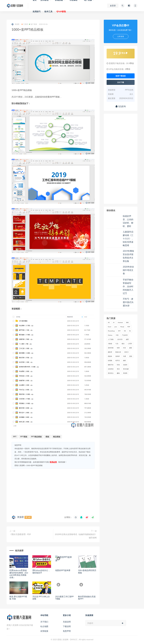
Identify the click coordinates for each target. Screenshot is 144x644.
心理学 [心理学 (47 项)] (130, 344)
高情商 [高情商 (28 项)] (125, 373)
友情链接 (44, 631)
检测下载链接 (121, 76)
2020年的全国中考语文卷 (128, 270)
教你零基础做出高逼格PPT (87, 598)
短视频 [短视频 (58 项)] (110, 360)
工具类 (25, 24)
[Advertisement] (53, 491)
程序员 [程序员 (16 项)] (118, 360)
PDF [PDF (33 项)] (129, 327)
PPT (15, 437)
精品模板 (57, 437)
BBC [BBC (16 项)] (128, 322)
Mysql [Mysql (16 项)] (122, 327)
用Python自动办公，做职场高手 (41, 571)
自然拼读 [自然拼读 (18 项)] (111, 369)
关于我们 (44, 622)
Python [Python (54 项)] (110, 335)
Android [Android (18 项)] (120, 322)
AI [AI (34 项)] (114, 322)
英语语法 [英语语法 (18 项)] (111, 373)
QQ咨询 (121, 106)
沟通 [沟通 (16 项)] (124, 356)
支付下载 (121, 82)
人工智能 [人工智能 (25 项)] (111, 339)
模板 (47, 437)
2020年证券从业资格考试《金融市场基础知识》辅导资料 (76, 536)
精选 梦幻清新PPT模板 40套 (18, 598)
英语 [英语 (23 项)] (118, 369)
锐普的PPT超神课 (63, 570)
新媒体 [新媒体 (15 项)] (110, 356)
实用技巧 (37, 11)
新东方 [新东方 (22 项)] (127, 352)
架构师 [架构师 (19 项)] (118, 356)
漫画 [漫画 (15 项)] (131, 356)
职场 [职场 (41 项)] (118, 365)
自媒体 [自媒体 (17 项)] (125, 365)
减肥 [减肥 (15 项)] (127, 339)
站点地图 (44, 626)
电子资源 (33, 24)
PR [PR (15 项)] (125, 331)
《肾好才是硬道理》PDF (20, 534)
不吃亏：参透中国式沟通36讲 (128, 302)
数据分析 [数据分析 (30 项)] (118, 352)
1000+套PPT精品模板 (34, 465)
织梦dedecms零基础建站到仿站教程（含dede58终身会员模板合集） (19, 574)
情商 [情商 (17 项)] (118, 348)
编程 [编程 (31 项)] (124, 360)
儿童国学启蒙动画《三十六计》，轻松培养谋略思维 (128, 239)
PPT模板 (24, 437)
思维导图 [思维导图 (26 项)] (111, 348)
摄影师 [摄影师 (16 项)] (110, 352)
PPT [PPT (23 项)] (119, 331)
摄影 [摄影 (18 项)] (131, 348)
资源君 (16, 24)
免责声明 (67, 631)
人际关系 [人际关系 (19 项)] (120, 339)
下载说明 (67, 626)
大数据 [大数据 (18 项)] (110, 344)
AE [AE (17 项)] (109, 322)
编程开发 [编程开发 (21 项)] (111, 365)
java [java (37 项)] (116, 327)
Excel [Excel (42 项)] (109, 327)
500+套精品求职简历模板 (87, 571)
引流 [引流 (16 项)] (117, 344)
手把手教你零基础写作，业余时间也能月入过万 (128, 286)
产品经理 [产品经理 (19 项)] (125, 335)
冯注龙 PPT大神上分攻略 (41, 598)
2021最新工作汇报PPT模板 (64, 598)
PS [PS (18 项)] (130, 331)
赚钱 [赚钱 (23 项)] (118, 373)
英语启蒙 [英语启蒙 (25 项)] (126, 369)
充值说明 (67, 622)
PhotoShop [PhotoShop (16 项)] (111, 331)
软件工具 (48, 11)
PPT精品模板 (36, 437)
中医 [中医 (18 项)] (117, 335)
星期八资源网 (20, 465)
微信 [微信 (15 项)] (123, 344)
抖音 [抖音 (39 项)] (124, 348)
